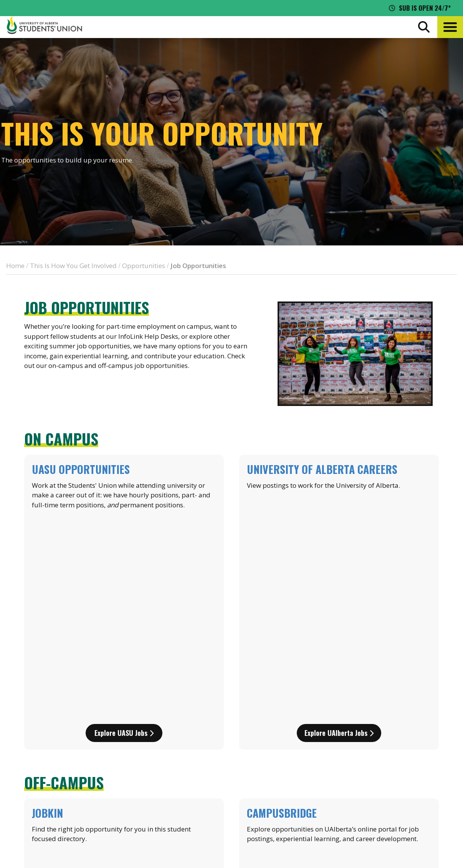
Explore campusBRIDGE (339, 654)
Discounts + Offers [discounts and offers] (380, 754)
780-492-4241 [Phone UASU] (97, 786)
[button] (450, 27)
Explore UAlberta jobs (339, 526)
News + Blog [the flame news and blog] (370, 740)
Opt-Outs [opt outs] (365, 782)
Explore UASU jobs (124, 526)
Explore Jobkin (124, 654)
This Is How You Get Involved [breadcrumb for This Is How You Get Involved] (73, 266)
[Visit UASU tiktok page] (395, 801)
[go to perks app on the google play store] (246, 760)
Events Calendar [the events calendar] (376, 726)
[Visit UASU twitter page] (382, 801)
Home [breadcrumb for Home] (15, 266)
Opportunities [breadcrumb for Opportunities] (144, 266)
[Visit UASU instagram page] (353, 801)
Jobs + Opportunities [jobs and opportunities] (384, 768)
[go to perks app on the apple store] (189, 760)
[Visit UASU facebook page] (367, 801)
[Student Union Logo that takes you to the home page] (45, 27)
